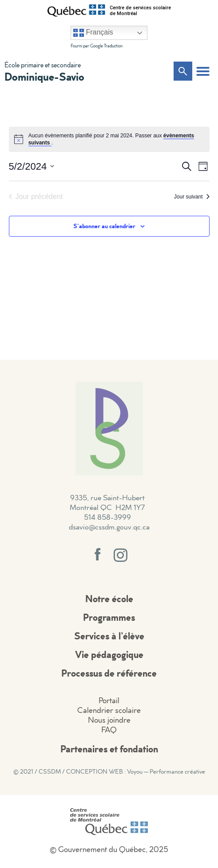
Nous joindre (109, 720)
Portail (109, 700)
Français (93, 33)
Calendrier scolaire (109, 710)
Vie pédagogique (109, 654)
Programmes (109, 617)
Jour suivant (192, 197)
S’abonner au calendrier (104, 226)
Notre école (109, 598)
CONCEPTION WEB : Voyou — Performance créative (136, 771)
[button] (203, 71)
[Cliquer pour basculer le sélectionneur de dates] (32, 166)
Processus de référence (109, 673)
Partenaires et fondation (109, 749)
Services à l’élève (109, 636)
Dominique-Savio (44, 76)
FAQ (109, 730)
